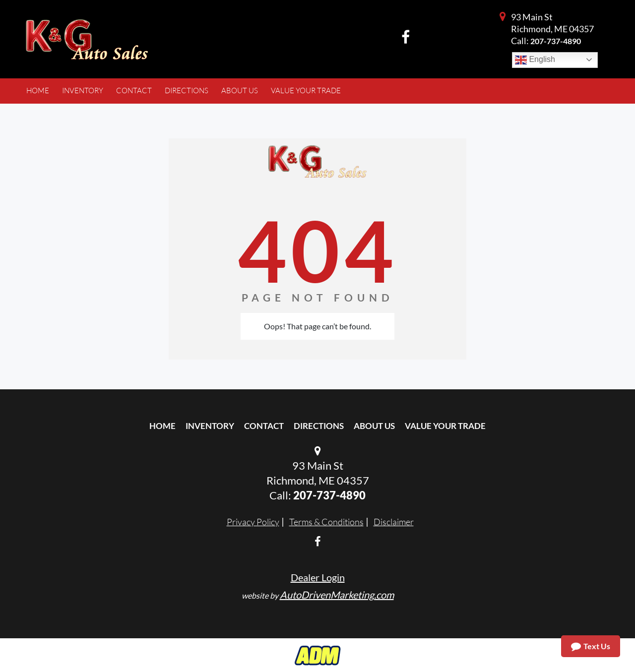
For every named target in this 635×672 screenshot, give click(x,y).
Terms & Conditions (326, 522)
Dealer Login (318, 577)
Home (162, 426)
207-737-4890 (556, 41)
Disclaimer (394, 522)
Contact (264, 426)
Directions (319, 426)
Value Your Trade (445, 426)
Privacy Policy (253, 522)
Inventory (210, 426)
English (535, 60)
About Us (374, 426)
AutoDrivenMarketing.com (337, 595)
